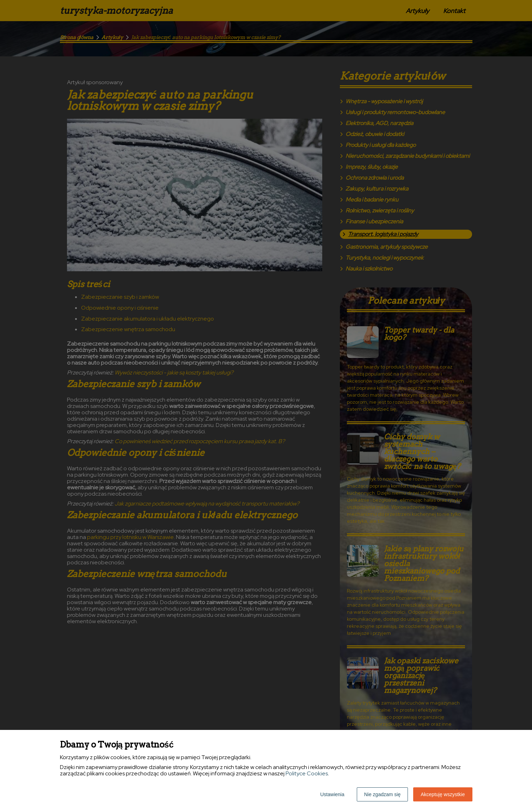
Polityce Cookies (307, 773)
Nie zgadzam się (383, 794)
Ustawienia (332, 794)
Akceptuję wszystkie (443, 794)
